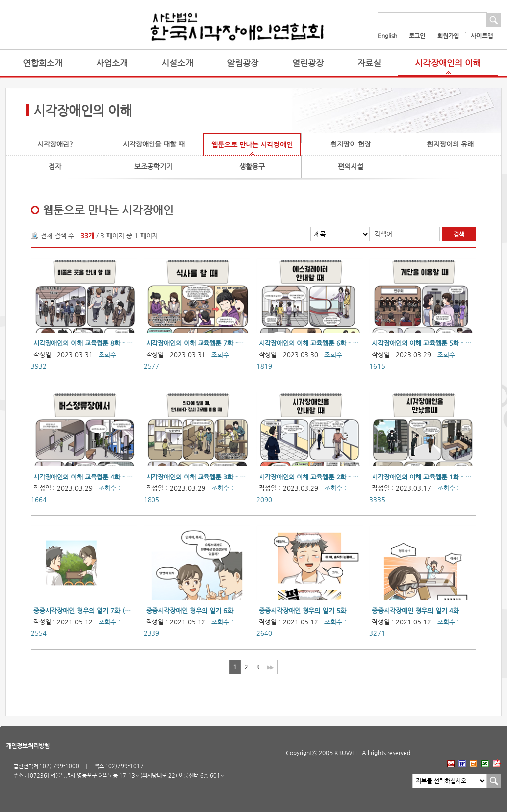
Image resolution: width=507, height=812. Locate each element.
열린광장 (308, 63)
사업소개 (112, 63)
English (387, 36)
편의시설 (351, 166)
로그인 (417, 36)
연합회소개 (43, 63)
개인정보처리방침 (28, 746)
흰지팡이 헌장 (351, 144)
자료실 (369, 63)
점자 (55, 166)
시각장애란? (55, 144)
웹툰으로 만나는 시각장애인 (252, 144)
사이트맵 (482, 36)
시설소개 (177, 63)
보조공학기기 (153, 166)
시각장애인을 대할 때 (154, 144)
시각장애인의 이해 (448, 63)
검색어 (383, 234)
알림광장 (243, 63)
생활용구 (252, 166)
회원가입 (448, 36)
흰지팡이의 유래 (450, 144)
